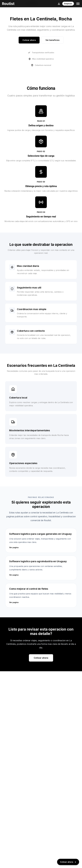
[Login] (59, 4)
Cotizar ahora (29, 40)
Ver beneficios (52, 40)
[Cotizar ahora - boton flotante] (68, 862)
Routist (8, 4)
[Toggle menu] (78, 4)
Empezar (68, 4)
